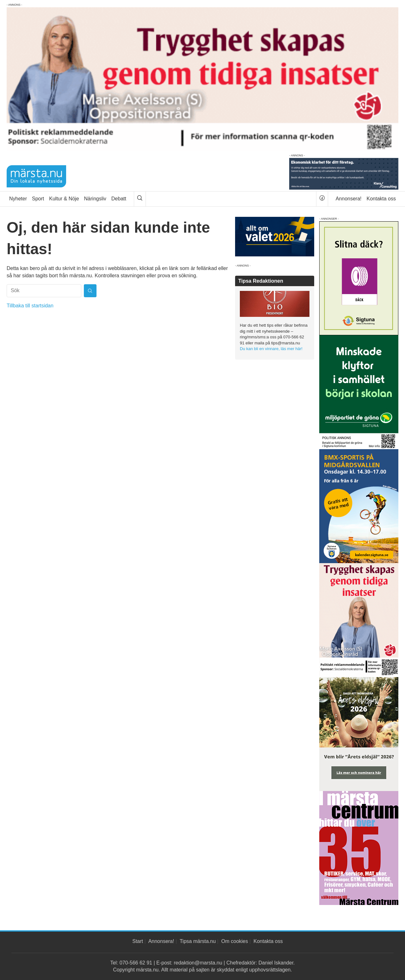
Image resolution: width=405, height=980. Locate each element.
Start (138, 941)
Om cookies (234, 941)
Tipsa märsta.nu (198, 941)
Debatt (119, 199)
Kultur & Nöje (64, 199)
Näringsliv (95, 199)
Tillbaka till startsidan (30, 306)
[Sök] (140, 199)
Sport (38, 199)
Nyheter (18, 199)
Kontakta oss (381, 199)
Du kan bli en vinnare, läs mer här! (271, 349)
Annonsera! (349, 199)
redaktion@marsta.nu (198, 963)
